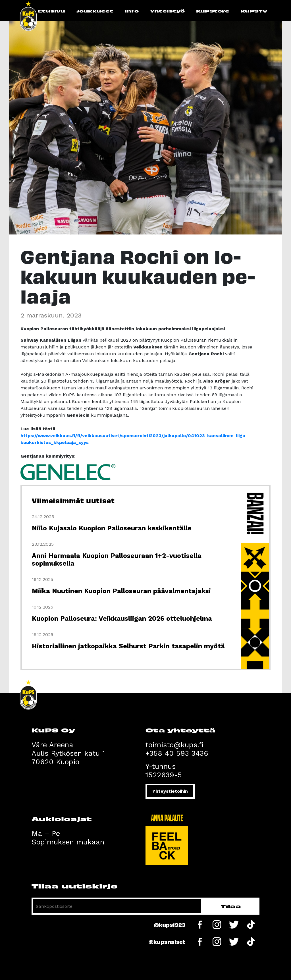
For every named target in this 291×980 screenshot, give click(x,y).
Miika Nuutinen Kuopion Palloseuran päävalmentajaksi (121, 591)
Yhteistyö (167, 11)
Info (132, 11)
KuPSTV (254, 11)
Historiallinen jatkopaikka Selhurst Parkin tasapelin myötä (128, 646)
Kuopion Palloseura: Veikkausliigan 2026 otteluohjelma (122, 619)
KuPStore (213, 11)
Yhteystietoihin (170, 791)
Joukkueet (95, 11)
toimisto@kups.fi (174, 745)
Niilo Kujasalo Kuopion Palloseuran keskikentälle (112, 528)
